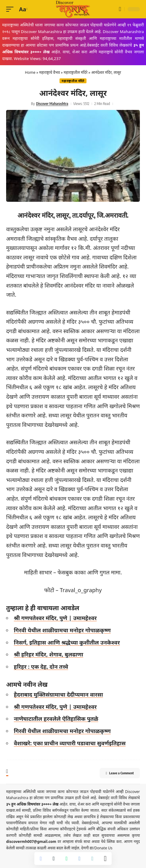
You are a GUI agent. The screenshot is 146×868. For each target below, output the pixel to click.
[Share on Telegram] (79, 859)
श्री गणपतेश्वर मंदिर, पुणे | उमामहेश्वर (55, 618)
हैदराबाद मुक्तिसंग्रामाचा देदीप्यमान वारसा (58, 694)
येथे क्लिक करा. (112, 842)
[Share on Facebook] (41, 859)
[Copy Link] (92, 859)
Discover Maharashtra (52, 104)
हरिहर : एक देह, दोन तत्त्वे (41, 667)
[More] (105, 859)
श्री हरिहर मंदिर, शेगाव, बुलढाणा (48, 654)
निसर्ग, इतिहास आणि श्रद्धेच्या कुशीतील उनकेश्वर (67, 642)
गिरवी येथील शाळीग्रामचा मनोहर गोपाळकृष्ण (62, 630)
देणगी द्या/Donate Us (97, 848)
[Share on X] (54, 859)
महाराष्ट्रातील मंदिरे (75, 72)
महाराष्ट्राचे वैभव (50, 72)
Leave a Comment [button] (120, 773)
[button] (11, 9)
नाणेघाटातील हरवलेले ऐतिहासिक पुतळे (56, 719)
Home (30, 72)
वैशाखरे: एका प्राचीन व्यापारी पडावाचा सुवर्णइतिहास (70, 743)
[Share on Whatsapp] (67, 859)
